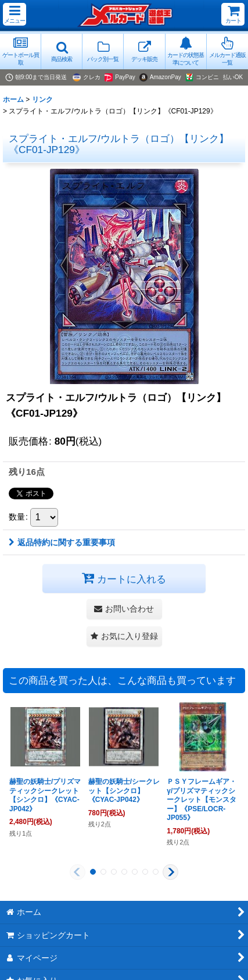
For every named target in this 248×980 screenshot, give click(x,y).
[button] (15, 14)
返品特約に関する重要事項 (62, 542)
